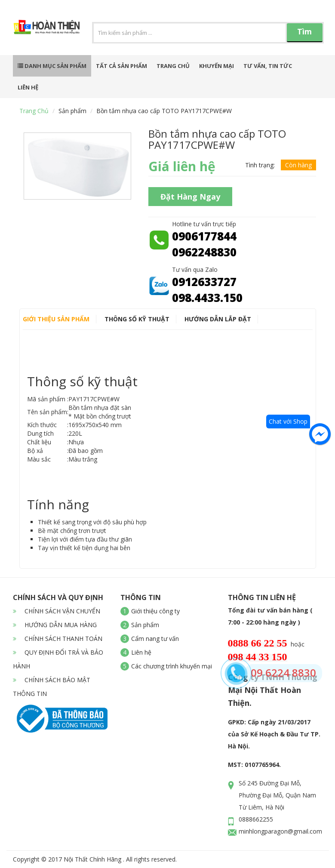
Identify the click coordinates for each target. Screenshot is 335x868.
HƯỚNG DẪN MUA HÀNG (55, 625)
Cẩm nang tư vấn (155, 639)
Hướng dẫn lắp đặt (218, 319)
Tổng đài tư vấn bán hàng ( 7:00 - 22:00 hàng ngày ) (270, 616)
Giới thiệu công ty (155, 611)
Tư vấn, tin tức (268, 66)
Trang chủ (173, 66)
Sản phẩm (72, 111)
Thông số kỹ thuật (137, 319)
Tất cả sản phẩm (121, 66)
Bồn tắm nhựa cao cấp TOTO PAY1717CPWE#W (164, 111)
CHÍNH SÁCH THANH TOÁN (58, 639)
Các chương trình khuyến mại (172, 666)
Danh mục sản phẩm (52, 66)
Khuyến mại (217, 66)
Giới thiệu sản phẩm (56, 319)
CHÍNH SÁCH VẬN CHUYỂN (57, 611)
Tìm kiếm (304, 34)
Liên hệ (28, 87)
